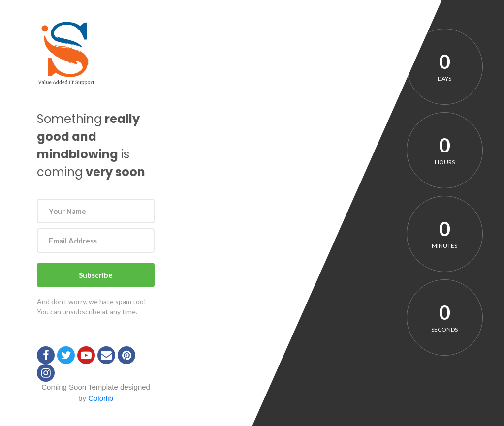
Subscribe (96, 275)
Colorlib (101, 398)
